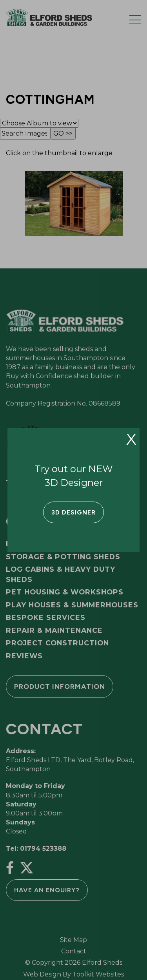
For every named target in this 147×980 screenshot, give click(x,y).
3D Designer (73, 512)
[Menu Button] (135, 20)
